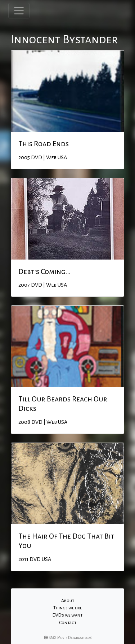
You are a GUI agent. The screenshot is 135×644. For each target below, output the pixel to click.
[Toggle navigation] (19, 11)
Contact (68, 623)
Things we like (68, 608)
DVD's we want (67, 615)
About (68, 601)
